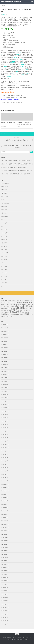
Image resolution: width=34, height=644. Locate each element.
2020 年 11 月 (6, 528)
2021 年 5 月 (5, 508)
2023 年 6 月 (5, 424)
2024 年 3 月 (5, 394)
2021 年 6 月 (5, 504)
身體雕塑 (5, 276)
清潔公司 (5, 240)
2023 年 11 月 (6, 408)
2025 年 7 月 (5, 345)
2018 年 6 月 (5, 624)
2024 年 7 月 (5, 384)
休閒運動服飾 (6, 183)
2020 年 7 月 (5, 541)
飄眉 (17, 71)
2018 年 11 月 (6, 607)
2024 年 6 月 (5, 388)
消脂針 (5, 66)
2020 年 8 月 (5, 538)
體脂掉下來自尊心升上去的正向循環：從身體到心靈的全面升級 (18, 164)
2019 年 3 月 (5, 594)
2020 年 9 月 (5, 534)
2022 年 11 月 (6, 448)
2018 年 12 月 (6, 604)
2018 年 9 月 (5, 614)
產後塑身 (5, 256)
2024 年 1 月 (5, 401)
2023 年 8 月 (5, 418)
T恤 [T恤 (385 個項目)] (8, 302)
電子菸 (4, 286)
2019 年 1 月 (5, 601)
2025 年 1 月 (5, 364)
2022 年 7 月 (5, 461)
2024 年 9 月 (5, 378)
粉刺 (22, 54)
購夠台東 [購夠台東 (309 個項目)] (5, 316)
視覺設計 (3, 5)
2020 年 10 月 (6, 531)
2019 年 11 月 (6, 567)
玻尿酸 (26, 70)
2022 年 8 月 (5, 458)
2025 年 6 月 (5, 348)
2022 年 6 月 (5, 464)
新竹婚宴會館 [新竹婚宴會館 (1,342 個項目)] (16, 312)
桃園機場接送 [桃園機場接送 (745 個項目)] (6, 314)
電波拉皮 (12, 63)
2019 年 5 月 (5, 587)
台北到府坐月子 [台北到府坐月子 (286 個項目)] (13, 304)
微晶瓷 (27, 73)
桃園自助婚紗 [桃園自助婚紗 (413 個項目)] (19, 314)
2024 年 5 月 (5, 391)
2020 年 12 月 (6, 524)
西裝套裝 (5, 270)
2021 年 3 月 (5, 514)
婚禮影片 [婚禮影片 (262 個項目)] (28, 308)
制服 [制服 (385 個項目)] (27, 302)
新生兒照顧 (5, 233)
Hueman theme (24, 640)
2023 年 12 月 (6, 404)
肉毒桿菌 (21, 66)
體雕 (2, 54)
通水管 (4, 280)
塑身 (21, 52)
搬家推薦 (5, 230)
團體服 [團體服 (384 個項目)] (15, 308)
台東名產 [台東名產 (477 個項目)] (24, 306)
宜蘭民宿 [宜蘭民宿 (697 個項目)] (14, 310)
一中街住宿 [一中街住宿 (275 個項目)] (12, 302)
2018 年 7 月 (5, 621)
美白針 (22, 65)
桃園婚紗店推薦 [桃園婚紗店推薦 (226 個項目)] (29, 312)
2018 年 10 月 (6, 611)
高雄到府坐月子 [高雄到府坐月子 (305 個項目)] (11, 316)
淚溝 (21, 59)
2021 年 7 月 (5, 501)
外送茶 (4, 200)
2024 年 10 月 (6, 374)
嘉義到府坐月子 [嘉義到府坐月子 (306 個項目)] (9, 308)
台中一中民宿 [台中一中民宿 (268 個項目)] (6, 304)
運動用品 (5, 283)
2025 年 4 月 (5, 355)
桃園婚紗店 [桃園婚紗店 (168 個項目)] (24, 312)
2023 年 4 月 (5, 431)
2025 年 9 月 (5, 338)
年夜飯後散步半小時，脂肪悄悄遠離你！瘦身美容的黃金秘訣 (17, 161)
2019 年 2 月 (5, 597)
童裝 (3, 263)
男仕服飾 (5, 260)
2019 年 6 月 (5, 584)
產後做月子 (5, 253)
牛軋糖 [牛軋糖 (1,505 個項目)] (26, 314)
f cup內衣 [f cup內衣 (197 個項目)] (13, 300)
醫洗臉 (18, 54)
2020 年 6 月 (5, 544)
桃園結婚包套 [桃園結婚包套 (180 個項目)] (13, 315)
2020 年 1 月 (5, 561)
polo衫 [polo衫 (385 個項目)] (5, 302)
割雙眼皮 (15, 73)
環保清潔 (5, 250)
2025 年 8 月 (5, 341)
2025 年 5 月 (5, 351)
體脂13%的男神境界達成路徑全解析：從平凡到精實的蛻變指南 (17, 174)
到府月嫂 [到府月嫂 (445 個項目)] (23, 302)
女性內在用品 (6, 203)
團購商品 (5, 190)
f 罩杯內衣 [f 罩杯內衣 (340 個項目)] (18, 300)
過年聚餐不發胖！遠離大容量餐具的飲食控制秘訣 (14, 167)
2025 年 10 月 (6, 335)
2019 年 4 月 (5, 591)
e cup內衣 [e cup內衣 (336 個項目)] (9, 300)
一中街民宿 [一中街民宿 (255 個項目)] (17, 302)
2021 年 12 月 (6, 484)
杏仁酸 (15, 58)
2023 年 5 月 (5, 428)
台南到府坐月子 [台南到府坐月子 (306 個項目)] (28, 304)
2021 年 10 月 (6, 491)
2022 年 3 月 (5, 474)
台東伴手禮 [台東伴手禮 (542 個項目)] (18, 306)
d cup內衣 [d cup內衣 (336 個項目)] (4, 300)
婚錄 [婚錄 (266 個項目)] (10, 310)
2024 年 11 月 (6, 371)
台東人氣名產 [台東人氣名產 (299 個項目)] (11, 306)
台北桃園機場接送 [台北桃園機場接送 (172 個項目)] (21, 304)
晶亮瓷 (22, 63)
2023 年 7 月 (5, 421)
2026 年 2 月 (5, 325)
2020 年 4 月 (5, 551)
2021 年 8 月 (5, 498)
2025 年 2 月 (5, 361)
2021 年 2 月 (5, 518)
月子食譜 (5, 236)
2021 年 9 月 (5, 494)
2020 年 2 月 (5, 557)
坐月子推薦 (5, 196)
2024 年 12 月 (6, 368)
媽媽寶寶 (5, 210)
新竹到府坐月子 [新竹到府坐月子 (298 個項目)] (6, 312)
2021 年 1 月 (5, 521)
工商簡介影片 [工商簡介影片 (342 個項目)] (21, 310)
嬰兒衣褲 (5, 213)
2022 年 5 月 (5, 468)
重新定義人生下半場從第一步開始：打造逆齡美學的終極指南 (17, 171)
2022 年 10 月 (6, 451)
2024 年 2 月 (5, 398)
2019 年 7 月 (5, 581)
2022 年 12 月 (6, 444)
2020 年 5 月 (5, 548)
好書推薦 (5, 206)
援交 (3, 226)
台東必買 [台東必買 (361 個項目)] (29, 306)
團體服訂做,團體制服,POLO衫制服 (11, 2)
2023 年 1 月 (5, 441)
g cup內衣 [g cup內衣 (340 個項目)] (23, 300)
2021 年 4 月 (5, 511)
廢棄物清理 (5, 216)
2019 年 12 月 (6, 564)
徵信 (3, 220)
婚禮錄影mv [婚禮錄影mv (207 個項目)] (6, 310)
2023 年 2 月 (5, 438)
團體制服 (5, 193)
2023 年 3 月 (5, 434)
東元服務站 (8, 77)
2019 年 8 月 (5, 577)
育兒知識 (5, 266)
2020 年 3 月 (5, 554)
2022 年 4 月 (5, 471)
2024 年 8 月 (5, 381)
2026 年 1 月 (5, 328)
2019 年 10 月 (6, 571)
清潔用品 (5, 243)
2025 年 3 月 (5, 358)
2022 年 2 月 (5, 478)
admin (4, 15)
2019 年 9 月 (5, 574)
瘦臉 (13, 61)
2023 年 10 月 (6, 411)
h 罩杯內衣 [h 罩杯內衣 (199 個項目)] (27, 300)
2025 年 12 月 (6, 331)
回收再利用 (5, 186)
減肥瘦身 (5, 246)
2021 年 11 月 (6, 488)
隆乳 (9, 56)
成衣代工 (5, 223)
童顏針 (23, 75)
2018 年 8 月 (5, 617)
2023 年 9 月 (5, 414)
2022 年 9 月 (5, 454)
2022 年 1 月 (5, 481)
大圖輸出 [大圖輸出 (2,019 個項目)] (21, 308)
